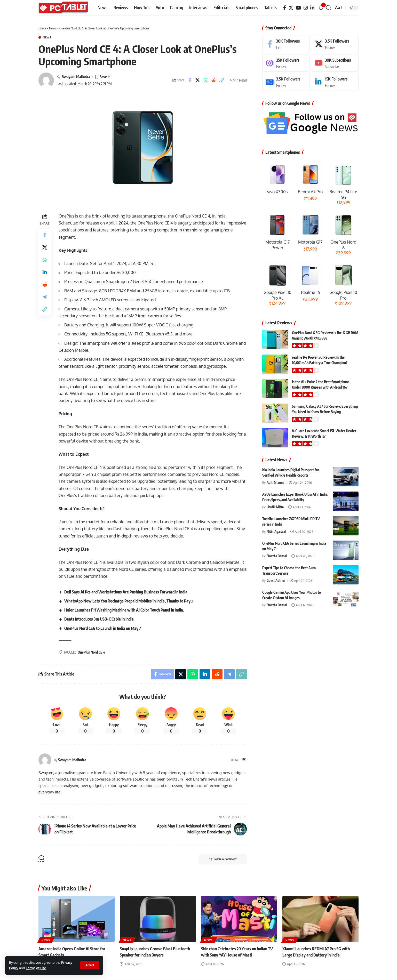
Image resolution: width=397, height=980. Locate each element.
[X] (291, 8)
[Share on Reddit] (214, 80)
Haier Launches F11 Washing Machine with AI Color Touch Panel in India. (124, 610)
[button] (90, 965)
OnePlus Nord (80, 427)
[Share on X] (198, 80)
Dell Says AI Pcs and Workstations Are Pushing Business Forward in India (126, 592)
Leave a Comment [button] (223, 859)
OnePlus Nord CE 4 (92, 652)
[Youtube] (335, 63)
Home (42, 28)
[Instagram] (306, 8)
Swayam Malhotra (76, 76)
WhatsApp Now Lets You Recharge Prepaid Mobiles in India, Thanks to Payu (128, 601)
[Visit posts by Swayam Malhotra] (46, 80)
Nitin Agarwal (276, 532)
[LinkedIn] (312, 8)
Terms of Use (36, 968)
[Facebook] (285, 8)
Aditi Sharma (275, 483)
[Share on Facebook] (190, 80)
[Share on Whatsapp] (206, 80)
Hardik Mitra (275, 507)
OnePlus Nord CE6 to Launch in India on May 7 (103, 628)
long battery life (90, 529)
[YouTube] (298, 8)
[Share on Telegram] (45, 297)
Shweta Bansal (277, 556)
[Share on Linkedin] (45, 272)
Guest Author (276, 581)
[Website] (244, 760)
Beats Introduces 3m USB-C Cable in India (99, 619)
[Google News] (286, 82)
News (53, 28)
